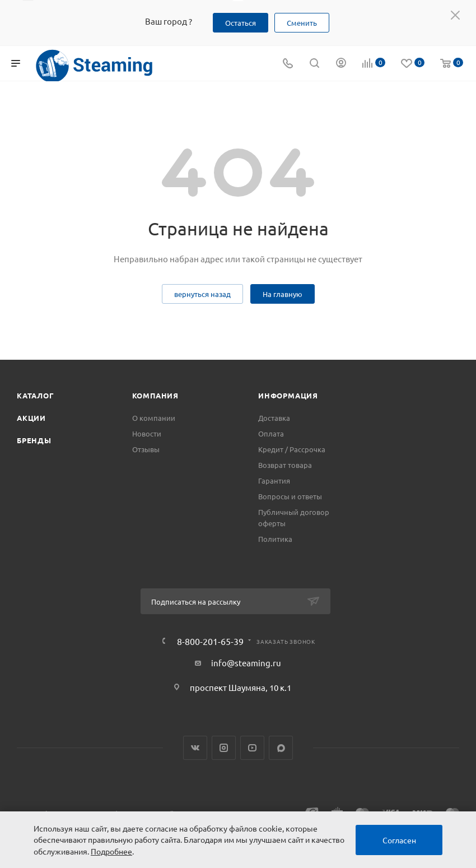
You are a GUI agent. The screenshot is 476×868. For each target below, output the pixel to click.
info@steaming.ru (246, 663)
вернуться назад (202, 294)
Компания (155, 395)
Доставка (274, 418)
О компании (154, 418)
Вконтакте (195, 748)
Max (281, 748)
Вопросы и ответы (290, 496)
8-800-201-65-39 (210, 641)
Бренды (34, 440)
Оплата (271, 433)
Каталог (36, 395)
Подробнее (111, 851)
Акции (31, 418)
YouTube (252, 748)
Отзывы (146, 449)
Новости (147, 433)
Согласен (399, 840)
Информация (288, 395)
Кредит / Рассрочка (292, 449)
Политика (275, 539)
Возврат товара (285, 465)
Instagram (224, 748)
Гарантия (274, 481)
